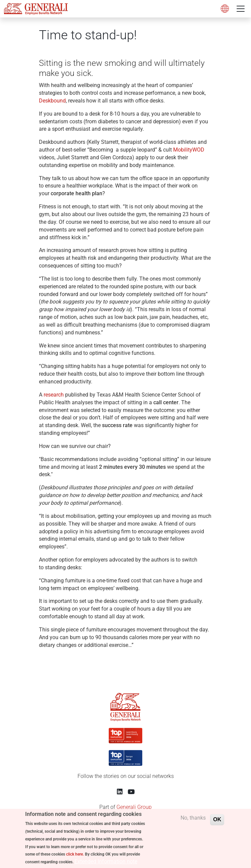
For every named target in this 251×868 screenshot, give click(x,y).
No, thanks (193, 820)
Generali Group (134, 807)
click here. (75, 857)
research (54, 395)
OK (217, 822)
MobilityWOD (189, 150)
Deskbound (52, 101)
